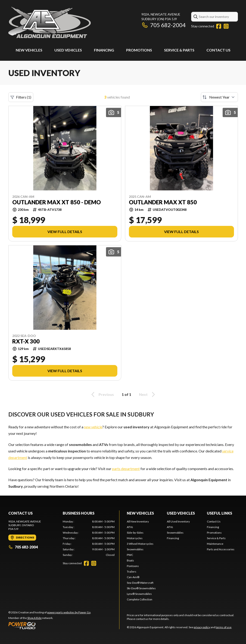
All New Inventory (138, 521)
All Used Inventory (178, 521)
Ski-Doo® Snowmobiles (141, 588)
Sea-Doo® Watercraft (140, 583)
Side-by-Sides (135, 533)
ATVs (130, 527)
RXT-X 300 (26, 341)
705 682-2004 (163, 25)
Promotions (139, 50)
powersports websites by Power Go (69, 612)
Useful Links (220, 513)
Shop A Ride (34, 618)
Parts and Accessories (221, 549)
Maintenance (215, 544)
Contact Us (218, 50)
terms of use (224, 627)
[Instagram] (226, 26)
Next (148, 394)
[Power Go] (50, 625)
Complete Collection (140, 599)
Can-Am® (133, 577)
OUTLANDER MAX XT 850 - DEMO (57, 202)
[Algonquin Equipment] (50, 22)
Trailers (132, 572)
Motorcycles (135, 538)
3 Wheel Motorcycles (140, 544)
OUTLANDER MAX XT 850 (163, 202)
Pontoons (133, 566)
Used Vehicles (68, 50)
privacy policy (202, 627)
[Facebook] (219, 26)
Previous (102, 394)
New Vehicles (29, 50)
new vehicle (93, 427)
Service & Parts (179, 50)
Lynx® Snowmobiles (139, 594)
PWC (130, 555)
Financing (104, 50)
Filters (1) (21, 97)
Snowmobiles (135, 549)
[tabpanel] (89, 538)
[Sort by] (219, 97)
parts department (126, 469)
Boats (130, 560)
